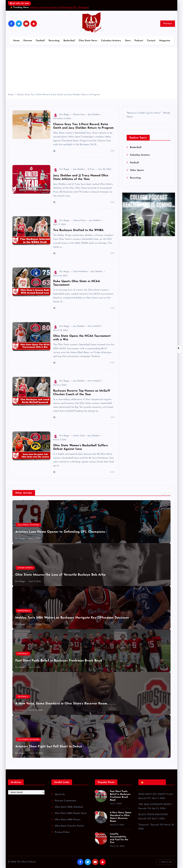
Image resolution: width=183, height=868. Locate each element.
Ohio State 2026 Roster (68, 820)
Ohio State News (88, 41)
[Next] (168, 493)
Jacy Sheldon (94, 115)
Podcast (139, 41)
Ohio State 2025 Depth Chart (71, 813)
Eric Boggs (61, 115)
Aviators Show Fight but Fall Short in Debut (49, 747)
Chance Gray (79, 115)
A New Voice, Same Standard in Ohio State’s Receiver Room (61, 704)
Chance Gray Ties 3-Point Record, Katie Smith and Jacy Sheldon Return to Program (58, 95)
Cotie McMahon (80, 272)
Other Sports (137, 170)
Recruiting (54, 41)
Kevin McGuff (94, 326)
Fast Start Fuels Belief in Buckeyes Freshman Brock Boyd (59, 661)
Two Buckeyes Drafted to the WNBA (78, 230)
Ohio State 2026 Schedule (69, 807)
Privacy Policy (62, 832)
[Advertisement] (91, 71)
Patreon (168, 24)
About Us (60, 794)
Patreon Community (65, 801)
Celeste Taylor (79, 220)
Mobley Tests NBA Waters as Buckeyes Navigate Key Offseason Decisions (72, 618)
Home (16, 41)
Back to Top (165, 862)
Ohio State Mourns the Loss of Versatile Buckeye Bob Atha (60, 575)
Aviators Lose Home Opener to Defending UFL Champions (59, 8)
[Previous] (163, 493)
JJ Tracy (91, 169)
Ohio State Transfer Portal (69, 826)
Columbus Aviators (111, 41)
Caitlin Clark (79, 436)
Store (128, 41)
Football (40, 41)
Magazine (165, 41)
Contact (151, 41)
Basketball (69, 41)
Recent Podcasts (153, 782)
